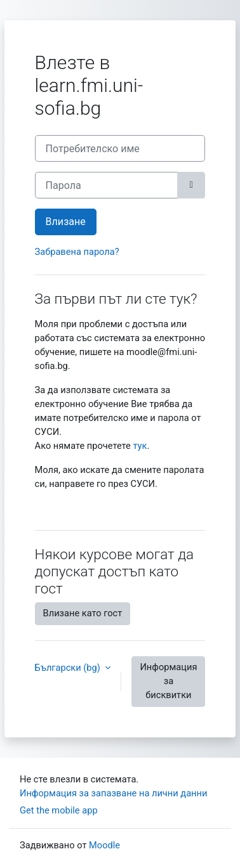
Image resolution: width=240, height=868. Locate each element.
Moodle (104, 845)
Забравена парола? (77, 252)
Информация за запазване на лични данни (113, 793)
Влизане (66, 222)
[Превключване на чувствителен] (191, 185)
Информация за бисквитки (168, 681)
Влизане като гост (83, 613)
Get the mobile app (59, 810)
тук (140, 446)
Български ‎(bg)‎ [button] (69, 668)
